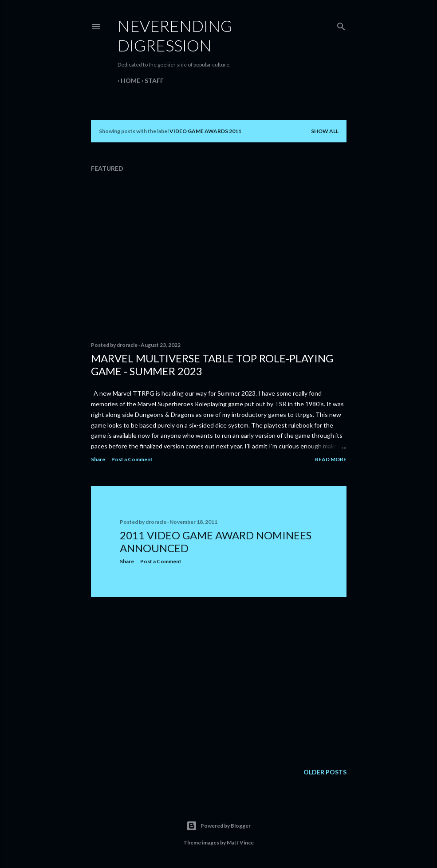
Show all (325, 131)
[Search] (341, 25)
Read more (331, 459)
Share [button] (98, 459)
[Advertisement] (219, 681)
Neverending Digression (175, 35)
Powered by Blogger (218, 826)
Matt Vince (240, 842)
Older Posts (325, 772)
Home (127, 81)
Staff (151, 81)
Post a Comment (132, 459)
